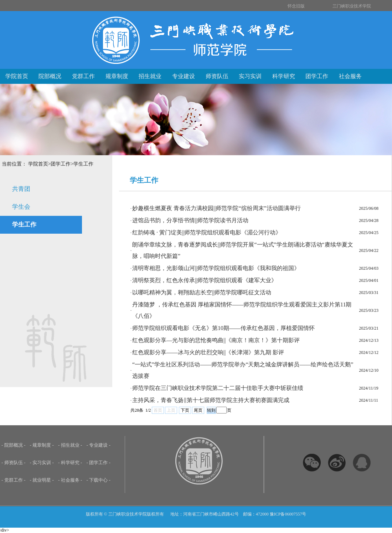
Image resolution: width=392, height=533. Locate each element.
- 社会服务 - (70, 480)
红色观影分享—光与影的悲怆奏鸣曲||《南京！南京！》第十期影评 (216, 340)
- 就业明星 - (42, 480)
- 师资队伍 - (14, 463)
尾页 (198, 410)
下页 (185, 410)
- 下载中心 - (99, 480)
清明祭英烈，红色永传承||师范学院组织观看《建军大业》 (205, 280)
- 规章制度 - (42, 445)
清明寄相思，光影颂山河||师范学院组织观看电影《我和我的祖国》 (216, 268)
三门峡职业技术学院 (352, 6)
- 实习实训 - (42, 463)
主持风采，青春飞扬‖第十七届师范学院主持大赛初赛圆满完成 (211, 400)
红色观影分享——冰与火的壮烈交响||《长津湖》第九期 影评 (208, 352)
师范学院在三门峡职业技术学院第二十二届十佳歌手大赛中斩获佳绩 (218, 388)
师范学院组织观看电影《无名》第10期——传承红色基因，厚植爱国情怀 (223, 328)
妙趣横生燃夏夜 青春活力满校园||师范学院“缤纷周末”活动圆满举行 (216, 208)
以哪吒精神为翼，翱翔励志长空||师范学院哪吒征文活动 (202, 292)
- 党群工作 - (14, 480)
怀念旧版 (296, 6)
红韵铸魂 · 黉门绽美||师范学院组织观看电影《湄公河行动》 (207, 232)
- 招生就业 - (70, 445)
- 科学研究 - (70, 463)
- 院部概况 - (14, 445)
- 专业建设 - (99, 445)
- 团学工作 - (99, 463)
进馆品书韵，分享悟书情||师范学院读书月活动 (190, 220)
